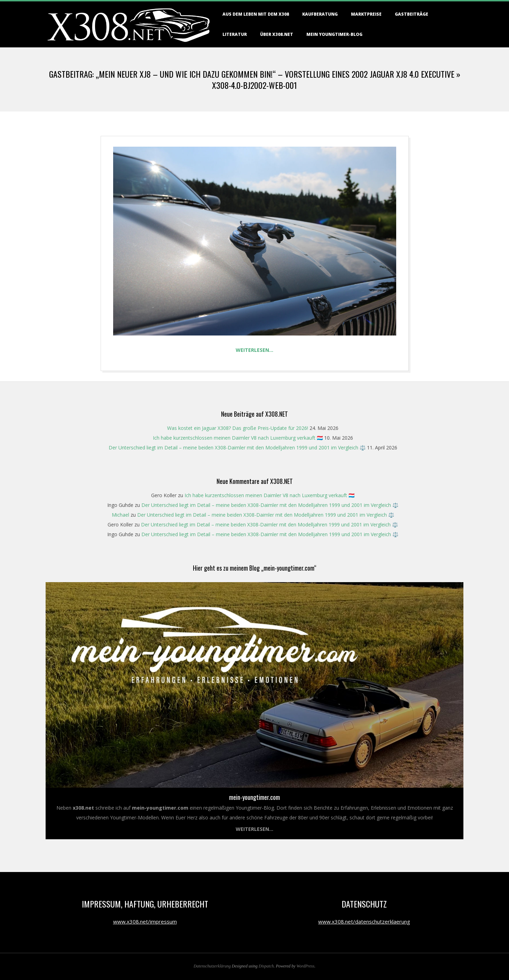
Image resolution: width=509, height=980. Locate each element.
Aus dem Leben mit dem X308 (256, 14)
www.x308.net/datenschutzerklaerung (364, 921)
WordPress (306, 966)
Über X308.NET (277, 34)
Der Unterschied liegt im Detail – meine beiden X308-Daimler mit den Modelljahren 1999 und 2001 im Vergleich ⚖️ (237, 447)
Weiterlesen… (254, 350)
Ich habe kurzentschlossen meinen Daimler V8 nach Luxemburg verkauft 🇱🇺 (238, 438)
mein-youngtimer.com (254, 797)
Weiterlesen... (254, 829)
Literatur (235, 34)
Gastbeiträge (412, 14)
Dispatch (266, 966)
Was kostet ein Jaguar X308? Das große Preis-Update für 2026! (238, 428)
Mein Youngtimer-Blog (334, 34)
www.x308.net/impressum (145, 921)
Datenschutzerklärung (212, 966)
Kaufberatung (320, 14)
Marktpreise (366, 14)
